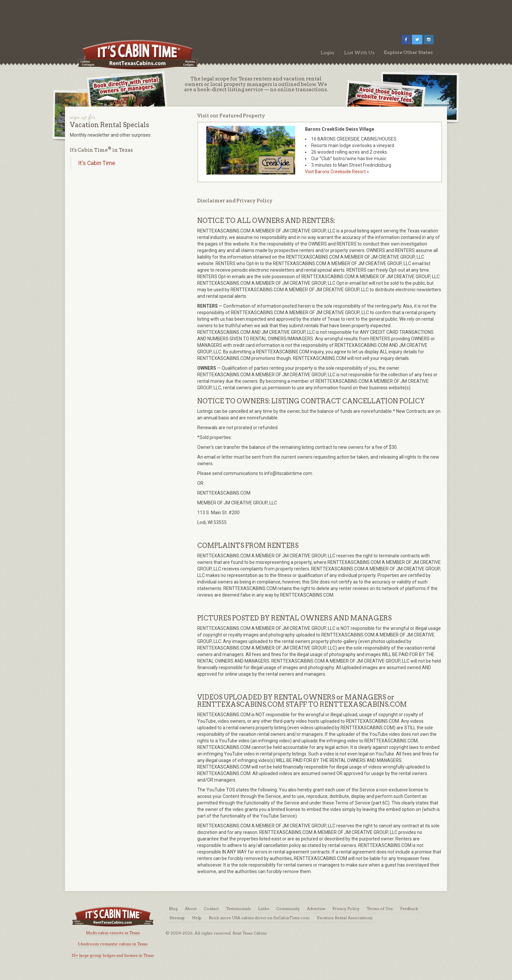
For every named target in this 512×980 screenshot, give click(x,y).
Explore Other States (408, 52)
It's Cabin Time (97, 163)
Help (197, 918)
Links (264, 909)
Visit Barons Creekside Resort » (337, 172)
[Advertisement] (256, 15)
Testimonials (238, 909)
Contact (211, 909)
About (191, 909)
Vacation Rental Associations (345, 918)
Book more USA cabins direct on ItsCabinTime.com (259, 918)
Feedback (409, 909)
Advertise (316, 909)
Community (288, 909)
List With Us (359, 53)
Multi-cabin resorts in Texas (113, 933)
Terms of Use (380, 909)
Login (328, 53)
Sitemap (177, 918)
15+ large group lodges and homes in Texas (113, 955)
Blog (173, 909)
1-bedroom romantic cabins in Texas (113, 944)
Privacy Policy (346, 909)
